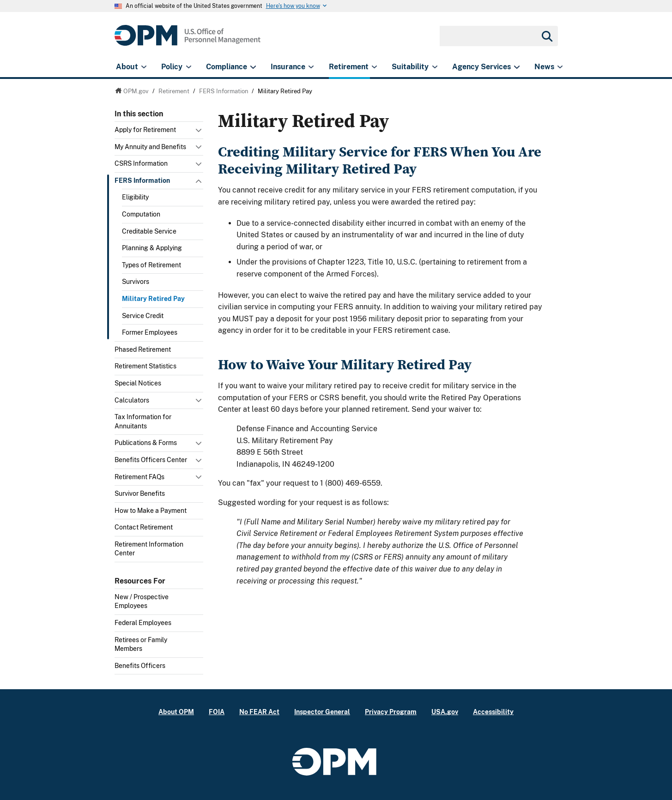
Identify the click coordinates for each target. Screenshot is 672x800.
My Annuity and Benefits (150, 147)
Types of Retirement (151, 265)
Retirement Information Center (149, 549)
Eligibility (135, 197)
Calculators (132, 400)
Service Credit (143, 316)
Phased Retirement (143, 349)
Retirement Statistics (145, 366)
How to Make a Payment (151, 511)
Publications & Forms (146, 443)
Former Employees (150, 332)
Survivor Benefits (140, 493)
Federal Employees (143, 623)
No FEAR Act (259, 712)
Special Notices (138, 383)
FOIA (217, 712)
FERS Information (142, 180)
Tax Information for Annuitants (143, 421)
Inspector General (322, 712)
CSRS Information (141, 163)
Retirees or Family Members (141, 644)
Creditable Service (149, 231)
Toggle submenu (200, 132)
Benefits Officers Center (151, 460)
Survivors (136, 282)
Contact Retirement (144, 527)
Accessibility (493, 712)
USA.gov (445, 712)
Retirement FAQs (139, 477)
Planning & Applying (152, 248)
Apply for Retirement (145, 130)
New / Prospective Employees (142, 602)
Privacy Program (391, 712)
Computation (141, 214)
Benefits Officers (140, 666)
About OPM (176, 712)
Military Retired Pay (153, 299)
